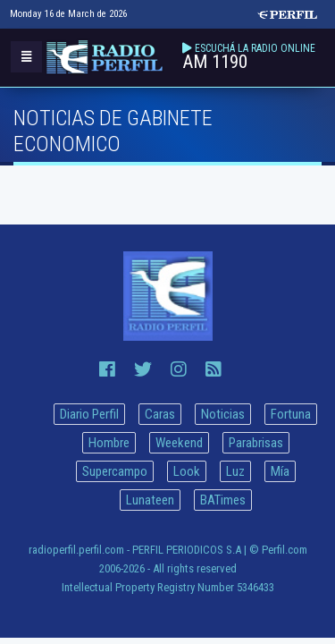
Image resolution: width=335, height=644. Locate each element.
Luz (235, 471)
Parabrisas (256, 443)
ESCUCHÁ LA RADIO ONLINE (255, 48)
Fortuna (291, 414)
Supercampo (115, 471)
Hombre (109, 443)
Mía (280, 471)
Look (187, 471)
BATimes (223, 500)
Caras (160, 414)
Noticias (223, 414)
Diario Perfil (89, 414)
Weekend (179, 443)
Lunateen (150, 500)
